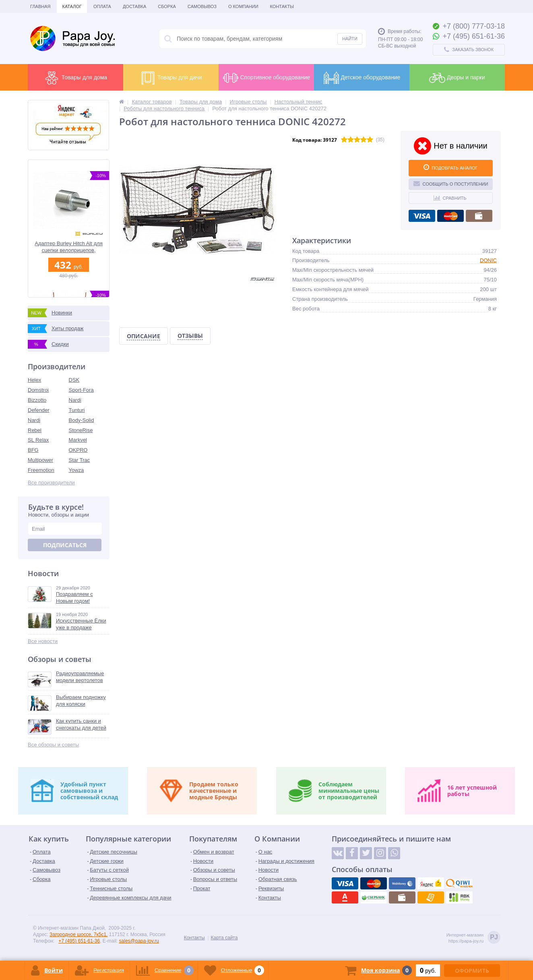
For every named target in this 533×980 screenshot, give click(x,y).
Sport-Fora (81, 390)
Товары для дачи (171, 78)
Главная (40, 6)
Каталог (72, 6)
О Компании (243, 6)
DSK (74, 380)
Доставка (134, 6)
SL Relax (38, 440)
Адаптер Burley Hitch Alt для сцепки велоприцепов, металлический (68, 247)
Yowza (76, 470)
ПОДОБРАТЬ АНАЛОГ (450, 167)
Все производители (51, 483)
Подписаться (65, 545)
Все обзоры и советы (53, 745)
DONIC (488, 260)
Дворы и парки (457, 78)
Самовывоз (202, 6)
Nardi (75, 400)
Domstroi (38, 390)
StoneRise (81, 430)
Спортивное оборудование (266, 78)
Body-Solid (82, 420)
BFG (33, 450)
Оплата (102, 6)
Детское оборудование (362, 78)
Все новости (43, 641)
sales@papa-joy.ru (139, 941)
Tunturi (77, 410)
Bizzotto (37, 400)
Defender (38, 410)
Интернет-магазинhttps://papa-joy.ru (473, 938)
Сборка (167, 6)
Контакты (282, 6)
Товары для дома (75, 78)
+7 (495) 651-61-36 (79, 941)
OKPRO (78, 450)
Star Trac (80, 460)
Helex (34, 380)
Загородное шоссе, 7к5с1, (79, 935)
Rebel (35, 430)
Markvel (78, 440)
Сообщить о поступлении (451, 183)
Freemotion (41, 470)
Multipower (40, 460)
